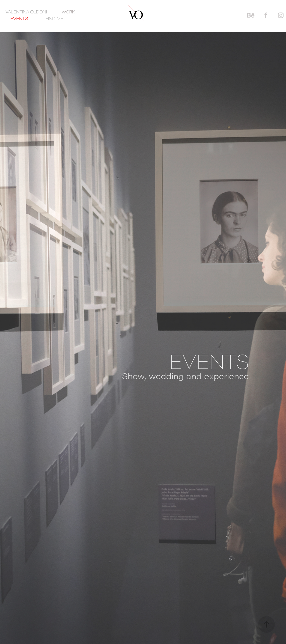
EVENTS (19, 18)
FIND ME (54, 18)
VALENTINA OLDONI (26, 12)
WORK (68, 12)
